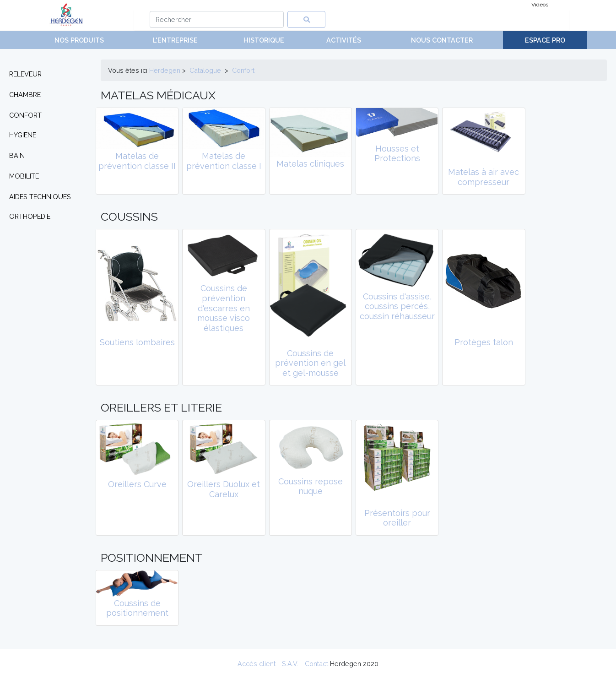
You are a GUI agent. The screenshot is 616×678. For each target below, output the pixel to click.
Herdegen (165, 70)
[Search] (217, 19)
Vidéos (540, 5)
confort (243, 70)
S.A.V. (290, 664)
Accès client (257, 664)
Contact (316, 664)
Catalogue (205, 70)
